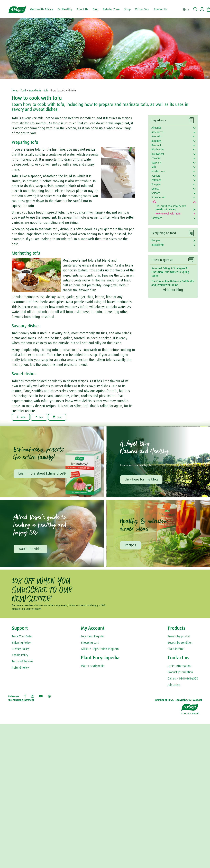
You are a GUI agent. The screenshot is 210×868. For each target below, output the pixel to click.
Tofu (154, 202)
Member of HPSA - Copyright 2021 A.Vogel (178, 701)
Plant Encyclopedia (93, 667)
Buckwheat (158, 154)
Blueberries (158, 150)
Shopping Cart (90, 644)
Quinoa (155, 189)
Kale (154, 167)
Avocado (156, 136)
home (15, 91)
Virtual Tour (144, 10)
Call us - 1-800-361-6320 (183, 680)
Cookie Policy (20, 656)
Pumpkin (156, 184)
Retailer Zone (113, 10)
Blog (98, 10)
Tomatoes (157, 218)
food (23, 91)
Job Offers (174, 686)
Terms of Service (22, 663)
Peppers (156, 176)
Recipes (156, 240)
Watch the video (31, 550)
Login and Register (93, 638)
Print (62, 417)
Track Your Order (22, 638)
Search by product (179, 638)
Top (42, 417)
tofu (46, 91)
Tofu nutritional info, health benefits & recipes (171, 208)
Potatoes (156, 180)
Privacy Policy (20, 650)
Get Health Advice (44, 10)
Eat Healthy (67, 10)
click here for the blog (142, 480)
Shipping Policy (21, 644)
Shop (130, 10)
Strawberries (158, 197)
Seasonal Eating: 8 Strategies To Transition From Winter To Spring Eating (170, 272)
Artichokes (157, 132)
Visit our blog (173, 290)
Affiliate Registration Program (100, 650)
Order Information (179, 667)
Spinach (156, 193)
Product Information (180, 673)
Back (22, 417)
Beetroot (156, 145)
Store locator (176, 650)
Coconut (156, 158)
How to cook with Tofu (168, 214)
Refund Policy (20, 669)
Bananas (156, 141)
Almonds (156, 128)
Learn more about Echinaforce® (42, 474)
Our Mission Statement (21, 701)
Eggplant (156, 163)
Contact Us (163, 10)
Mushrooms (158, 171)
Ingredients (158, 245)
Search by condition (180, 644)
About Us (85, 10)
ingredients (35, 91)
